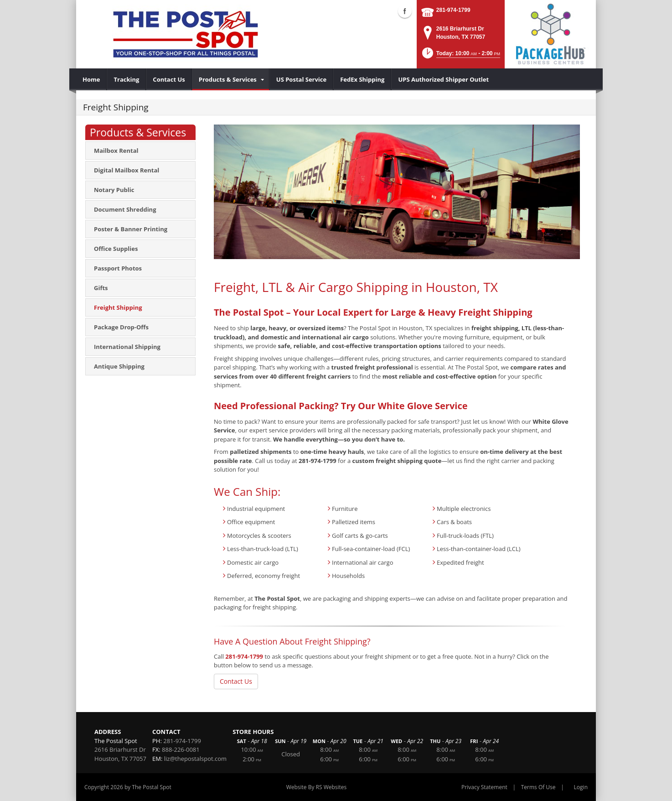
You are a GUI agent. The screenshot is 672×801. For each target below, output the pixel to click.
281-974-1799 (453, 10)
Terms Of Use (538, 787)
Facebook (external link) (405, 11)
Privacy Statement (484, 787)
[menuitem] (91, 79)
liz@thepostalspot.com (195, 759)
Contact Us (236, 681)
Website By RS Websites (317, 787)
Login (581, 787)
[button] (460, 56)
